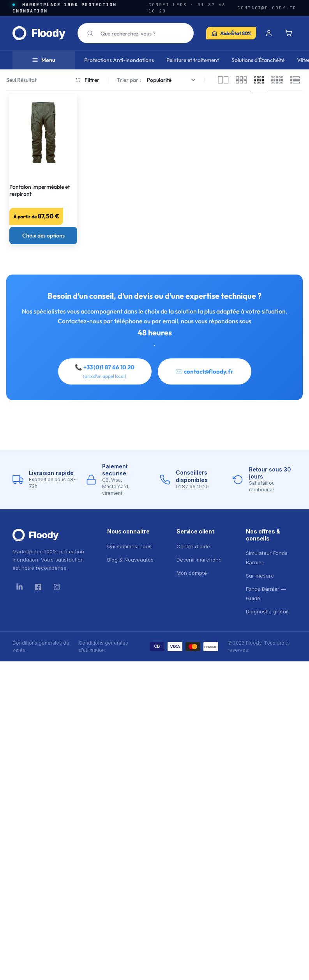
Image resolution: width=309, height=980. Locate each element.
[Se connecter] (269, 33)
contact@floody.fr (267, 8)
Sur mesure (260, 576)
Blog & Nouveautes (130, 560)
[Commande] (172, 80)
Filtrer (87, 80)
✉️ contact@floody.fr (204, 371)
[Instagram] (57, 587)
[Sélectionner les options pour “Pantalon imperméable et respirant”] (43, 236)
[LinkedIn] (19, 587)
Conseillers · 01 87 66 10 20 (187, 8)
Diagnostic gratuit (267, 611)
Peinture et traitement (193, 60)
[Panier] (288, 33)
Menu (44, 60)
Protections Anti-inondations (119, 60)
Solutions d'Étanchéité (258, 60)
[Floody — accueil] (39, 33)
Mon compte (192, 573)
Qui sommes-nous (129, 546)
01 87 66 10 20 (192, 486)
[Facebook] (38, 587)
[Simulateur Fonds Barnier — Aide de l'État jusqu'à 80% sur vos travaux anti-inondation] (231, 33)
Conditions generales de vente (41, 646)
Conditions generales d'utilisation (103, 646)
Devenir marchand (199, 560)
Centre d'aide (193, 546)
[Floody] (50, 535)
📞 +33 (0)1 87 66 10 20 (105, 371)
